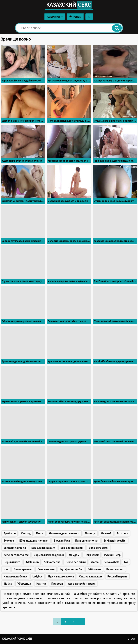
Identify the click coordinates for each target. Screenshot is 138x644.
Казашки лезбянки (15, 576)
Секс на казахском (90, 576)
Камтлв (41, 584)
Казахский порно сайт (17, 639)
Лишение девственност (64, 533)
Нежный (106, 533)
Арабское (10, 533)
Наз (6, 569)
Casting (26, 533)
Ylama (95, 562)
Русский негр (112, 555)
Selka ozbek (111, 562)
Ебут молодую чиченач (34, 540)
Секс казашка (46, 569)
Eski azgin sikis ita (15, 548)
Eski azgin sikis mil (72, 548)
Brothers (122, 533)
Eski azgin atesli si (115, 540)
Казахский (69, 5)
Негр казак (92, 555)
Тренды (75, 17)
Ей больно (94, 569)
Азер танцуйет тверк (82, 584)
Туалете (9, 540)
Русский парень (117, 576)
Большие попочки (87, 540)
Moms (40, 533)
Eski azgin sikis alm (43, 548)
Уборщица (24, 584)
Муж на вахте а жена (61, 576)
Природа (57, 584)
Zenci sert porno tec (16, 555)
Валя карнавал (23, 569)
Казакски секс (115, 569)
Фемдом (74, 555)
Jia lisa (8, 584)
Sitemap (132, 639)
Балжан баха (62, 540)
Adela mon (32, 562)
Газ (126, 562)
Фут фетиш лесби (71, 569)
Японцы (90, 533)
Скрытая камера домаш (49, 555)
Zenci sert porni (98, 548)
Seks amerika (52, 562)
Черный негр (12, 562)
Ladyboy (37, 576)
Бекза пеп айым (76, 562)
